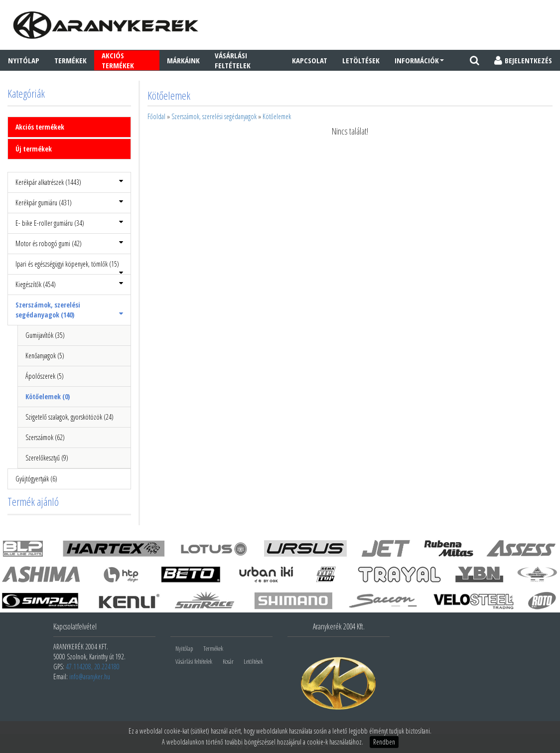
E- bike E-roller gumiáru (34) (69, 223)
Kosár (228, 661)
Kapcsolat (310, 60)
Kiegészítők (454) (69, 284)
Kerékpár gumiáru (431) (69, 203)
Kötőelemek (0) (48, 396)
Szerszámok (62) (45, 437)
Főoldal (156, 116)
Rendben (384, 742)
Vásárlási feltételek (233, 60)
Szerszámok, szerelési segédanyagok (214, 116)
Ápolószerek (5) (45, 376)
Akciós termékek (40, 127)
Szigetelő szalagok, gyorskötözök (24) (70, 417)
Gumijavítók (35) (45, 335)
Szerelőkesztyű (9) (47, 458)
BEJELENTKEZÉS (523, 60)
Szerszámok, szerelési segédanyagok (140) (69, 310)
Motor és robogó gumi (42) (69, 243)
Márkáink (183, 60)
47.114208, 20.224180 (93, 667)
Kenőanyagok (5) (45, 356)
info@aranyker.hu (90, 677)
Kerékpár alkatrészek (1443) (69, 182)
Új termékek (34, 149)
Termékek (70, 60)
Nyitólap (24, 60)
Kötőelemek (277, 116)
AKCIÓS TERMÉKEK (118, 60)
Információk (419, 60)
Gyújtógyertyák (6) (36, 479)
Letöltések (361, 60)
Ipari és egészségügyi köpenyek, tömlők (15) (69, 267)
